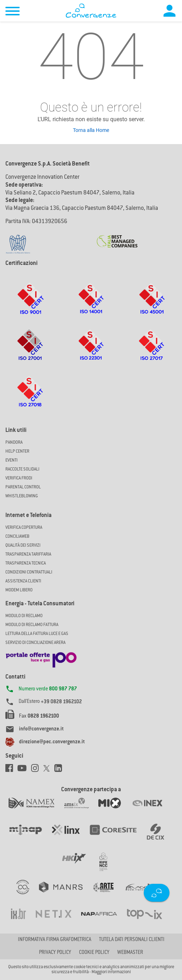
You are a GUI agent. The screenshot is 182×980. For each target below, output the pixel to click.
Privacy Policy (55, 953)
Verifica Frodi (19, 478)
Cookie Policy (94, 953)
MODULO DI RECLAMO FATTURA (32, 625)
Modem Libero (19, 590)
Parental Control (23, 487)
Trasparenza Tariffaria (28, 555)
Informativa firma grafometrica (55, 940)
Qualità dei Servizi (23, 546)
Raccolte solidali (22, 469)
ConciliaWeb (17, 537)
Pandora (14, 443)
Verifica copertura (24, 528)
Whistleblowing (22, 496)
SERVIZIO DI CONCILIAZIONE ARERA (35, 643)
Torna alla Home (91, 130)
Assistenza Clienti (23, 581)
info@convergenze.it (41, 729)
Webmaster (130, 953)
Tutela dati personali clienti (132, 940)
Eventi (11, 461)
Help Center (17, 452)
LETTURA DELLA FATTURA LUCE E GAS (37, 634)
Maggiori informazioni (111, 972)
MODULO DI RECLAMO (24, 616)
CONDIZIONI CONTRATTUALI (29, 572)
